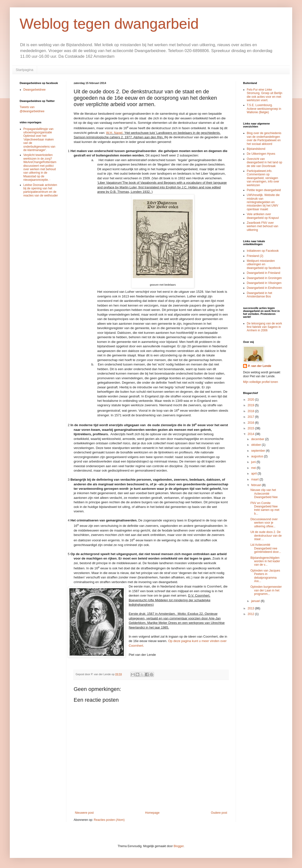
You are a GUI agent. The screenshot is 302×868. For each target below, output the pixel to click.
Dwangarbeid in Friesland (263, 273)
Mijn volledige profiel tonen (261, 382)
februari (257, 485)
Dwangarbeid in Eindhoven (264, 288)
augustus (258, 456)
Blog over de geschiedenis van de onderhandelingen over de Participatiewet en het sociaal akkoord (264, 138)
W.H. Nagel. (115, 133)
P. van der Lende (260, 366)
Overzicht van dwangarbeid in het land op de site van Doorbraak (264, 162)
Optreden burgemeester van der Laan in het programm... (266, 590)
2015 (251, 428)
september (259, 451)
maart (255, 479)
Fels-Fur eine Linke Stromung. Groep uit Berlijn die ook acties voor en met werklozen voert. (265, 95)
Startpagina (25, 70)
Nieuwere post (84, 813)
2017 (251, 417)
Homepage (152, 813)
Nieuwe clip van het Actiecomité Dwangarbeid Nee (264, 494)
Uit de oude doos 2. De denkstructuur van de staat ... (266, 536)
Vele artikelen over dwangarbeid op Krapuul (263, 216)
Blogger (179, 846)
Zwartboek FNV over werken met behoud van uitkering (262, 226)
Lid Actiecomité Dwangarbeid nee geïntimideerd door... (266, 548)
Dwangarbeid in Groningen (264, 278)
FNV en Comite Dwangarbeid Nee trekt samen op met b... (265, 508)
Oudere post (219, 813)
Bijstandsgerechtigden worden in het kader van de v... (265, 561)
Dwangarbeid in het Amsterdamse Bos (259, 295)
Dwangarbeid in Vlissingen (264, 283)
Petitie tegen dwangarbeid (264, 190)
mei (254, 468)
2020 (251, 400)
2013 (251, 608)
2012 (251, 614)
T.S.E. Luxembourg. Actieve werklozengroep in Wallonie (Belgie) (264, 109)
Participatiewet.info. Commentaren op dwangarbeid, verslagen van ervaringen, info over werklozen (263, 178)
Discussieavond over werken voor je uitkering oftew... (264, 523)
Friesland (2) (255, 256)
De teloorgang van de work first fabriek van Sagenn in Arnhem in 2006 (264, 327)
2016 (251, 423)
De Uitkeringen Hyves (261, 154)
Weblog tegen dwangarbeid (109, 24)
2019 (251, 405)
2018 (251, 411)
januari (256, 601)
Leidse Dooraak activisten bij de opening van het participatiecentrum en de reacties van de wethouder (41, 190)
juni (254, 462)
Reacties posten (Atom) (109, 820)
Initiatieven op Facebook (263, 251)
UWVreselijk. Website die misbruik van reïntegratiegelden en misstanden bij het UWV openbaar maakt (263, 202)
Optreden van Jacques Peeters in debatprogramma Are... (265, 576)
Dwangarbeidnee (34, 90)
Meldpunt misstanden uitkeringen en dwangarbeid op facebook (264, 264)
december (258, 439)
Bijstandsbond (256, 149)
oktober (256, 445)
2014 (251, 434)
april (254, 474)
